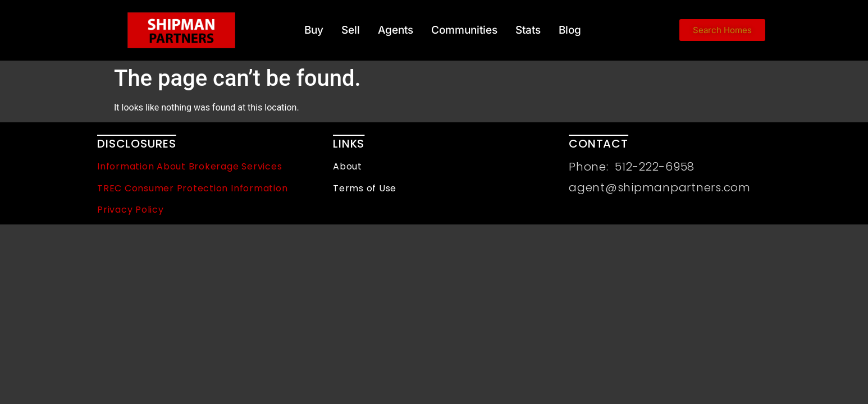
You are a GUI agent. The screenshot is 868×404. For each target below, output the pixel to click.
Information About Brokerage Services (189, 166)
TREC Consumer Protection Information (192, 188)
